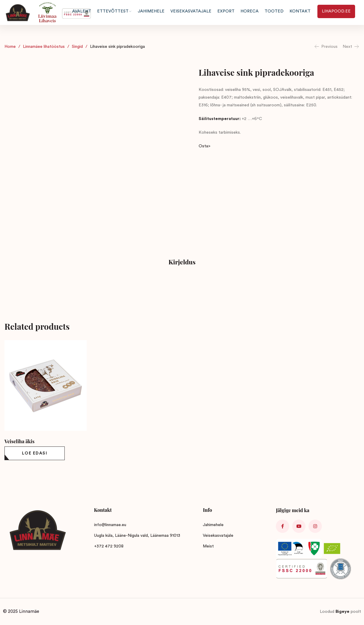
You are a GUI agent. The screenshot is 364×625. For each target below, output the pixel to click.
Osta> (205, 146)
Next (351, 47)
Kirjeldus (182, 262)
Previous (326, 47)
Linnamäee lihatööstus (44, 47)
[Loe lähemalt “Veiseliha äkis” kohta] (35, 453)
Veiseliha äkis (19, 441)
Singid (77, 47)
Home (10, 47)
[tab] (182, 263)
